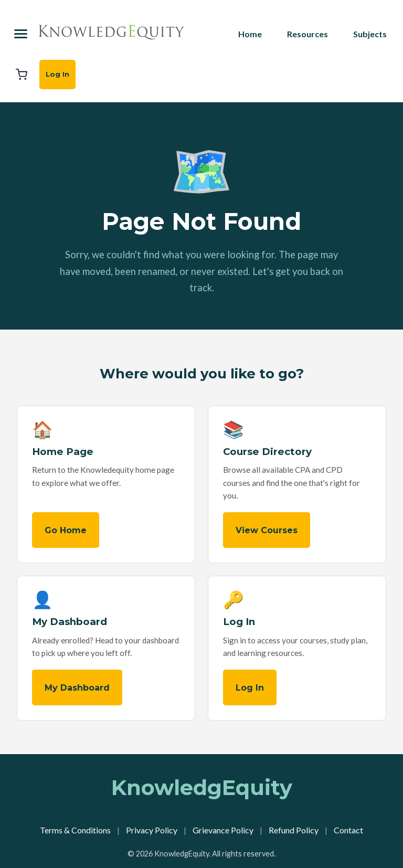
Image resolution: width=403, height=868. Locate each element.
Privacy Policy (152, 830)
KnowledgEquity (202, 787)
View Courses (267, 530)
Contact (348, 830)
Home (250, 34)
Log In (57, 74)
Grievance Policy (223, 830)
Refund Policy (294, 830)
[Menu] (21, 34)
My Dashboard (77, 688)
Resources (307, 34)
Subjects (370, 34)
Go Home (66, 530)
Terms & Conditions (75, 830)
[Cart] (22, 75)
